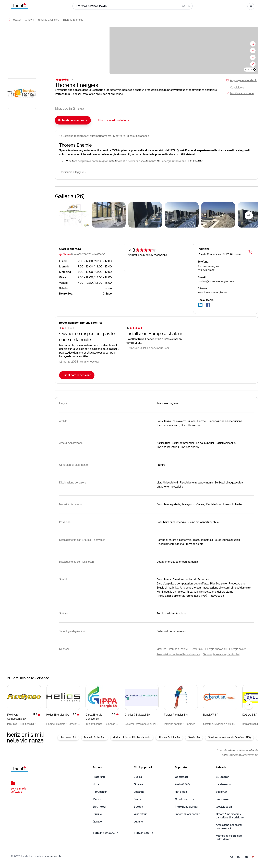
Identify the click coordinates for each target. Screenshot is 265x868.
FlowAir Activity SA (169, 737)
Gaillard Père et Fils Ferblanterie (132, 737)
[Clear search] (184, 6)
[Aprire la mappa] (250, 252)
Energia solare (238, 649)
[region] (132, 51)
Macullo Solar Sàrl (95, 737)
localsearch (53, 856)
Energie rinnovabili (216, 649)
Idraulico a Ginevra (48, 20)
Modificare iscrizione (240, 93)
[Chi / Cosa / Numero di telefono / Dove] (128, 6)
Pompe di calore (178, 649)
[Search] (189, 6)
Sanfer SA (194, 737)
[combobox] (73, 120)
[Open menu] (251, 6)
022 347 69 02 (207, 270)
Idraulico (162, 649)
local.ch (17, 20)
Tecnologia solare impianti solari (221, 654)
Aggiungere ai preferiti (243, 80)
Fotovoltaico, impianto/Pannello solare (178, 654)
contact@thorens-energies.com (216, 281)
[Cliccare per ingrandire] (72, 215)
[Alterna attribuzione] (255, 70)
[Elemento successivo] (249, 215)
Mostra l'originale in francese (131, 136)
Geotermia (197, 649)
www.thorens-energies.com (213, 292)
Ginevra (29, 20)
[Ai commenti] (64, 80)
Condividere (235, 88)
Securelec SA (68, 737)
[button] (73, 120)
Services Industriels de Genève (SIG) (229, 737)
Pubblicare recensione (77, 375)
